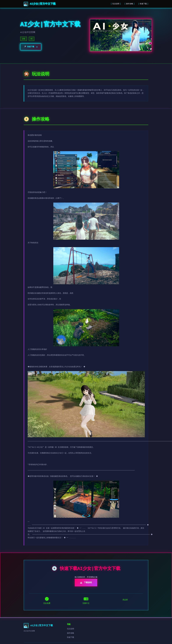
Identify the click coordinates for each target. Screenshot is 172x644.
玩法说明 (116, 4)
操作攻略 (130, 4)
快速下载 (143, 4)
